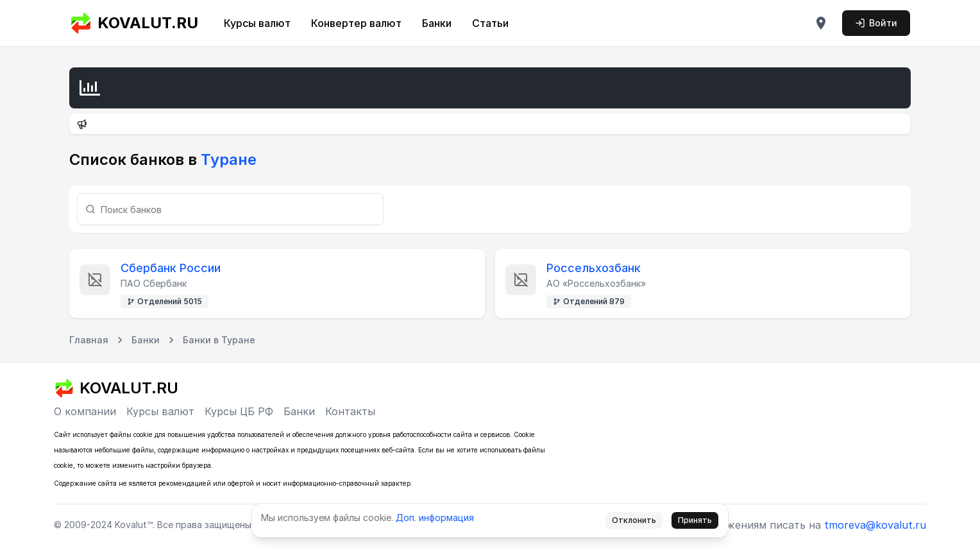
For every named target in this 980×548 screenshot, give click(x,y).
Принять (695, 520)
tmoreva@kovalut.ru (875, 525)
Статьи (490, 23)
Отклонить (634, 520)
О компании (85, 411)
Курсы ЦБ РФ (239, 411)
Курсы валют (257, 23)
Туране (227, 159)
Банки (437, 23)
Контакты (350, 411)
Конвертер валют (356, 23)
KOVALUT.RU (134, 23)
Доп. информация (435, 518)
